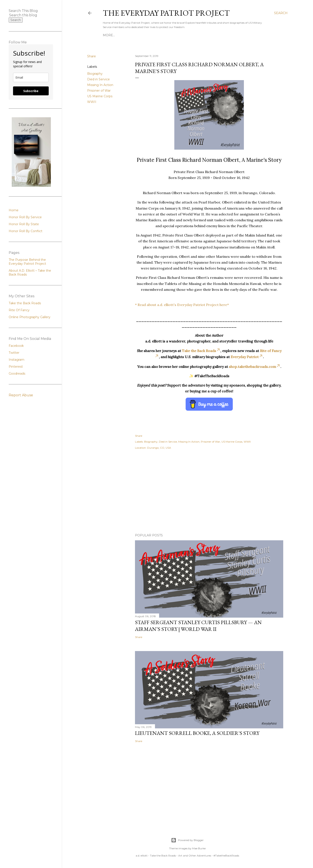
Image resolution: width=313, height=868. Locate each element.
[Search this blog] (26, 15)
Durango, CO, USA (159, 448)
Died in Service (98, 79)
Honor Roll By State (180, 35)
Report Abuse (21, 395)
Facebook (16, 346)
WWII (92, 102)
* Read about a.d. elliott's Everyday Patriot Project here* (182, 305)
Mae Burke (199, 848)
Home (108, 35)
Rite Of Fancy (19, 310)
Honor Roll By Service (137, 35)
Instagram (17, 360)
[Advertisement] (209, 492)
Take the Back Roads (201, 351)
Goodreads (17, 374)
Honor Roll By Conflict (224, 35)
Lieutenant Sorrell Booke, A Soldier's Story (197, 733)
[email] (31, 77)
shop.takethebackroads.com (255, 367)
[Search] (281, 13)
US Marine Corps (100, 96)
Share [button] (92, 56)
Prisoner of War (99, 91)
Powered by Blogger (187, 840)
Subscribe (31, 91)
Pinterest (16, 367)
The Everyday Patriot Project (166, 13)
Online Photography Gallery (30, 317)
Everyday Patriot (247, 357)
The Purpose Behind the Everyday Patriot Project (27, 262)
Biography (95, 74)
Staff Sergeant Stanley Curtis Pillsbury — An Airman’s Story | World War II (198, 626)
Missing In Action (100, 85)
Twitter (14, 353)
